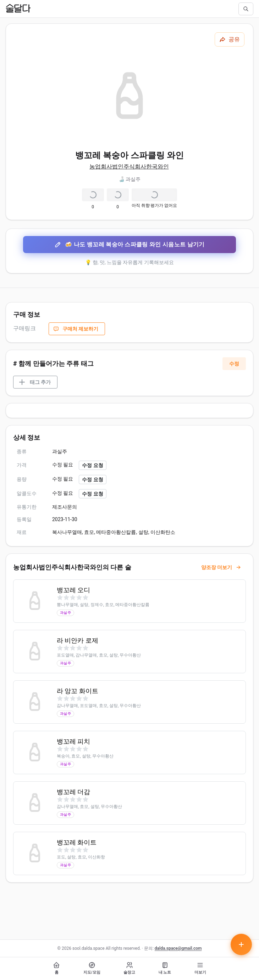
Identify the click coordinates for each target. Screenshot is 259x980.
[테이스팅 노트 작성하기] (241, 944)
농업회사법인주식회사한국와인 (129, 167)
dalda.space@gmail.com (178, 948)
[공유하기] (230, 39)
